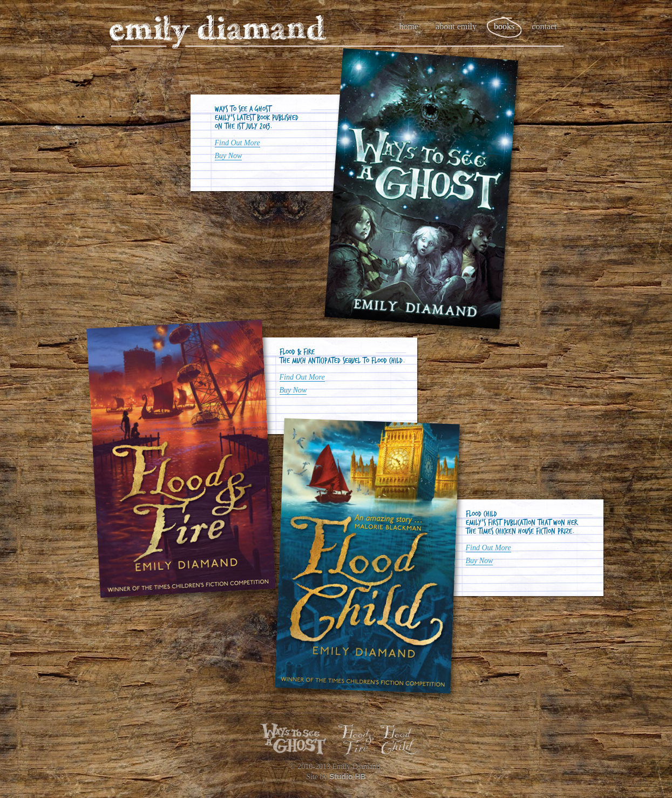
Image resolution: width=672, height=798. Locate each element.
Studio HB (348, 776)
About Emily (456, 26)
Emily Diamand (218, 32)
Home (409, 26)
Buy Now (229, 156)
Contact (544, 26)
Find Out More (237, 143)
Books (504, 26)
